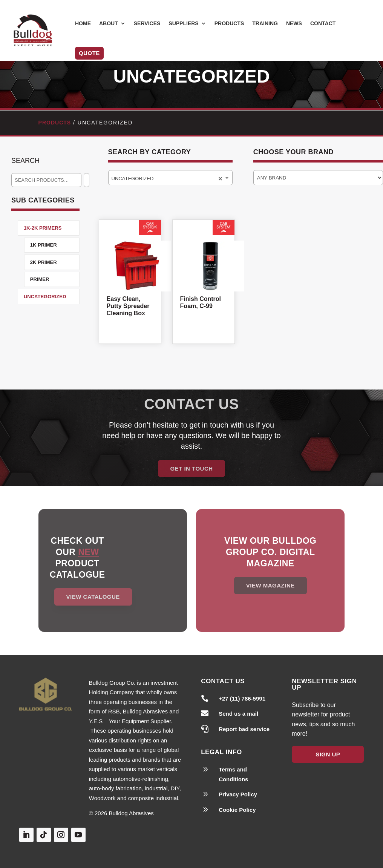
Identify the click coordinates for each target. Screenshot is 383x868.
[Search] (87, 180)
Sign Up (328, 754)
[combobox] (170, 178)
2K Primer (44, 262)
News (294, 24)
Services (147, 24)
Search (25, 161)
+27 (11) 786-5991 (242, 699)
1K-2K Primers (43, 228)
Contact (323, 24)
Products (229, 24)
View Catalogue (93, 597)
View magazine (270, 585)
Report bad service (244, 729)
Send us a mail (238, 714)
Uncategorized (45, 297)
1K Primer (44, 245)
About (109, 24)
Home (83, 24)
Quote (89, 53)
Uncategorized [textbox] (136, 179)
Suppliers (183, 24)
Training (265, 24)
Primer (40, 279)
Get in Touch (191, 469)
